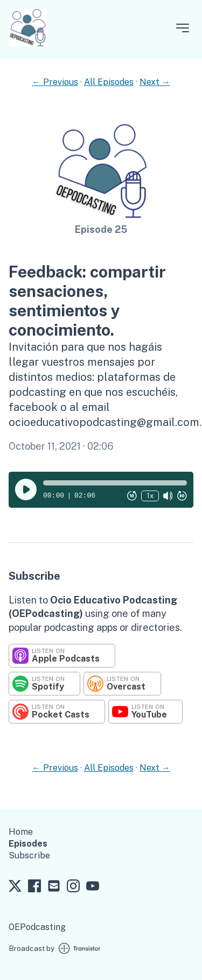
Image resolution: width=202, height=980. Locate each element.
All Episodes (109, 82)
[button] (115, 483)
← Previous (55, 82)
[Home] (28, 44)
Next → (155, 82)
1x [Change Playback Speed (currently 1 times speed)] (150, 496)
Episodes (28, 844)
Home (21, 832)
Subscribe (29, 855)
